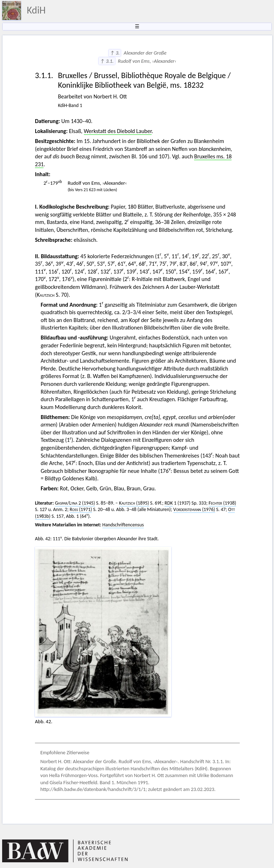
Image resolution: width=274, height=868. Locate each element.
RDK (169, 503)
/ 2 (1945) (75, 503)
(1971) (81, 509)
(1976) (194, 509)
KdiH (36, 10)
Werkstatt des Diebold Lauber (118, 131)
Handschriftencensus (123, 525)
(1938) (222, 503)
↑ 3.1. (107, 61)
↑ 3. (115, 53)
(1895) (134, 503)
